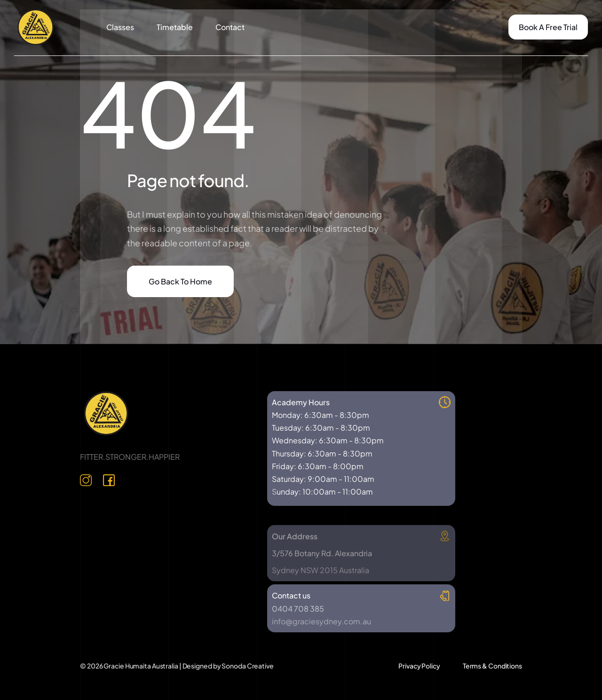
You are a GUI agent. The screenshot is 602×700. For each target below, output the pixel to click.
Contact (230, 27)
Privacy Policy (419, 666)
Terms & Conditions (492, 666)
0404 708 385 (298, 609)
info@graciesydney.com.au (321, 621)
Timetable (175, 27)
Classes (120, 27)
